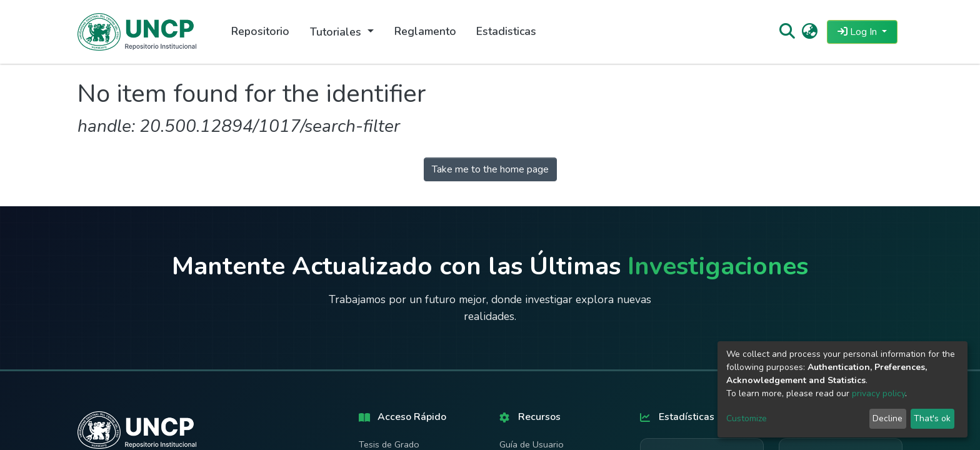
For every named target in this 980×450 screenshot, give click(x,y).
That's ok (932, 418)
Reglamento (425, 31)
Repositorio (260, 31)
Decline (887, 418)
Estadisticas (506, 31)
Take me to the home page (490, 169)
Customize (747, 418)
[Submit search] (787, 32)
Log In (858, 32)
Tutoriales (337, 32)
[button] (810, 32)
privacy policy (878, 393)
